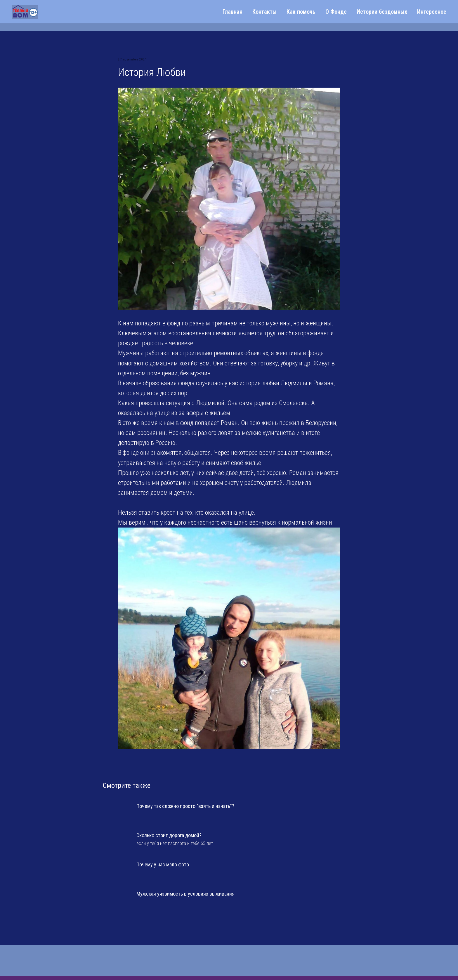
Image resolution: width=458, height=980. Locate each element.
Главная (233, 12)
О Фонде (336, 12)
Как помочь (301, 12)
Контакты (264, 12)
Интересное (432, 12)
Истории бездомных (382, 12)
